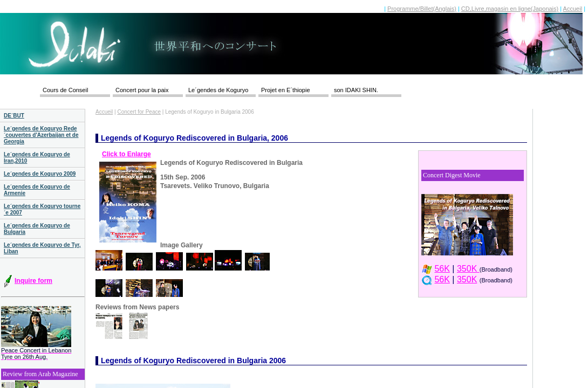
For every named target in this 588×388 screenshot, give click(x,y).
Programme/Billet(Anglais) (422, 9)
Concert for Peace (139, 112)
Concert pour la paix (142, 90)
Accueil (573, 9)
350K (468, 269)
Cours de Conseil (65, 90)
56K (442, 269)
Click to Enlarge (127, 154)
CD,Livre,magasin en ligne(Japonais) (510, 9)
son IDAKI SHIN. (356, 90)
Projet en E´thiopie (286, 90)
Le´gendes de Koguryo (218, 90)
